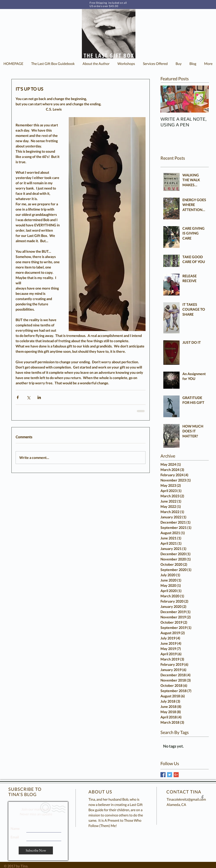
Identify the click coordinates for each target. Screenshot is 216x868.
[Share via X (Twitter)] (28, 397)
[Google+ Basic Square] (176, 775)
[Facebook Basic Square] (163, 775)
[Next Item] (202, 99)
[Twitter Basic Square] (170, 775)
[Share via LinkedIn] (39, 397)
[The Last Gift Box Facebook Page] (202, 797)
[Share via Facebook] (18, 397)
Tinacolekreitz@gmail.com (186, 799)
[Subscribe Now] (36, 850)
